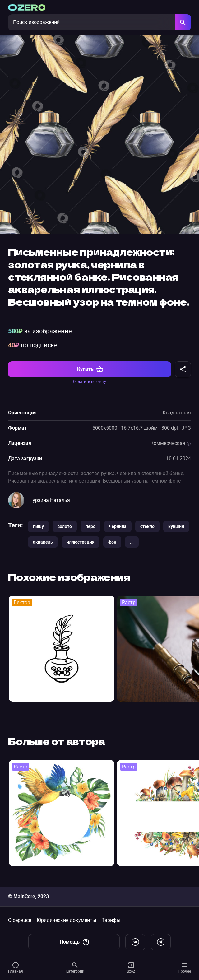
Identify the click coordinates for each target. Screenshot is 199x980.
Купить (90, 369)
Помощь (75, 942)
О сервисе (20, 920)
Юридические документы (66, 920)
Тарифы (111, 920)
